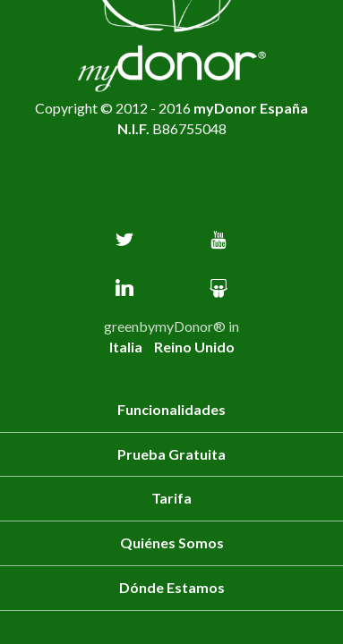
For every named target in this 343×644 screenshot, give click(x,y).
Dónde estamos (172, 587)
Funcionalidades (171, 409)
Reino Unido (194, 347)
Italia (127, 347)
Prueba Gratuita (171, 454)
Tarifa (171, 498)
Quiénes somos (172, 542)
